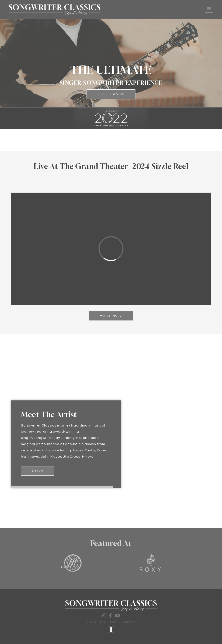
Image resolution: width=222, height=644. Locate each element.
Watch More (111, 316)
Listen (38, 471)
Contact (129, 622)
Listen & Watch (111, 94)
